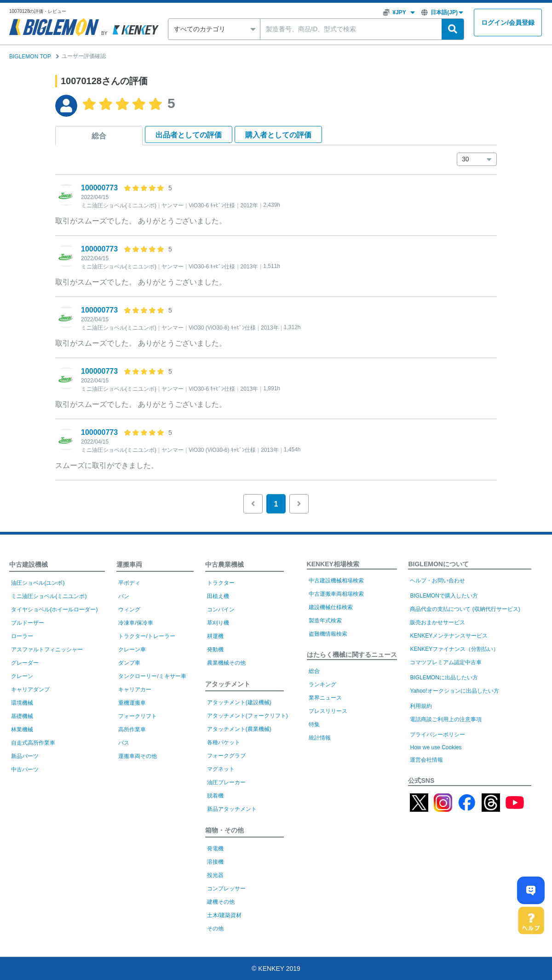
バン (124, 596)
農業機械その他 (226, 663)
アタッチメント (228, 684)
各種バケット (224, 742)
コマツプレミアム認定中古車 (446, 662)
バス (124, 743)
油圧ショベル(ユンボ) (38, 583)
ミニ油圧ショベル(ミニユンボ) (49, 596)
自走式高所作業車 (33, 743)
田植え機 (218, 596)
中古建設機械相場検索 (336, 581)
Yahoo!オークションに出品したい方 (454, 691)
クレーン (22, 676)
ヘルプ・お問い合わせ (437, 581)
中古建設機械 (29, 564)
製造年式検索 (325, 621)
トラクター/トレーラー (147, 636)
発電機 (215, 849)
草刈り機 (218, 623)
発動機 (215, 650)
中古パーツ (25, 769)
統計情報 (320, 738)
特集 (314, 724)
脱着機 (215, 796)
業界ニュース (325, 698)
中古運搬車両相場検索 (336, 594)
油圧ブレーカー (226, 782)
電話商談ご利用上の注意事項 (446, 719)
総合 (99, 136)
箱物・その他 (224, 830)
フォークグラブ (226, 756)
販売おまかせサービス (437, 622)
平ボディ (129, 583)
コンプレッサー (226, 889)
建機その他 (221, 902)
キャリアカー (135, 689)
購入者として (278, 135)
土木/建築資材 (224, 915)
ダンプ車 (129, 663)
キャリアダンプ (30, 689)
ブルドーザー (28, 623)
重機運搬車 (132, 703)
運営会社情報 (426, 760)
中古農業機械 (224, 564)
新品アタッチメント (232, 809)
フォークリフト (138, 716)
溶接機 (215, 862)
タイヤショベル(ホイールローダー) (54, 610)
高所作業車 (132, 729)
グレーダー (25, 663)
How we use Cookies (436, 747)
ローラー (22, 636)
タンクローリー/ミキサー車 (152, 676)
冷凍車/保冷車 (135, 623)
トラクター (221, 583)
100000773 (99, 188)
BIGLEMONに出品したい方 (444, 678)
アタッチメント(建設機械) (239, 702)
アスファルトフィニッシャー (47, 650)
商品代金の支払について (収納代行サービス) (465, 609)
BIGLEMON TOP (30, 57)
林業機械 (22, 729)
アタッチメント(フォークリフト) (247, 716)
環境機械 (22, 703)
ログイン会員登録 (508, 23)
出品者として (189, 135)
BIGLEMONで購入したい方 (444, 596)
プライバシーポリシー (437, 735)
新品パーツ (25, 756)
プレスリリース (328, 711)
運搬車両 (129, 564)
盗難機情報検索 (328, 634)
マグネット (221, 769)
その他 (215, 929)
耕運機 (215, 636)
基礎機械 (22, 716)
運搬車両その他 (138, 756)
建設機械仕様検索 (331, 607)
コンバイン (221, 610)
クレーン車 (132, 650)
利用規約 (421, 706)
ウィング (129, 610)
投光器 (215, 875)
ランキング (322, 684)
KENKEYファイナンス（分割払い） (454, 649)
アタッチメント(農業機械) (239, 729)
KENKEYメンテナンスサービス (449, 636)
